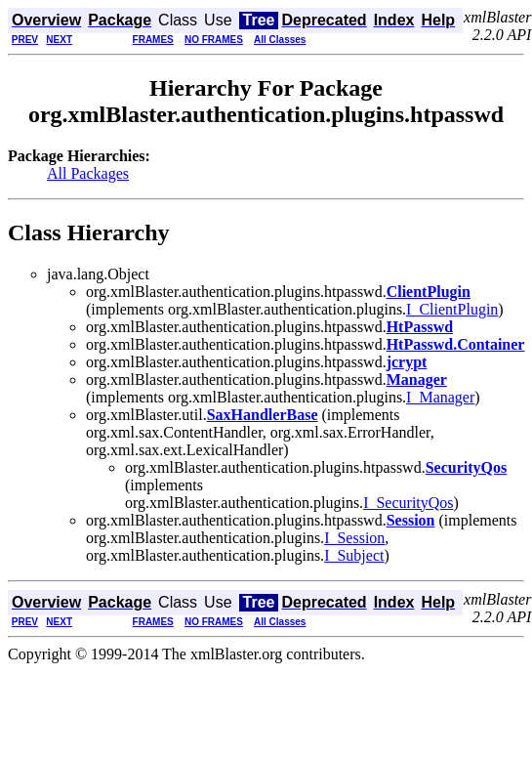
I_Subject (354, 555)
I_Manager (440, 397)
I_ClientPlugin (452, 309)
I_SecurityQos (408, 503)
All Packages (88, 173)
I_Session (354, 538)
